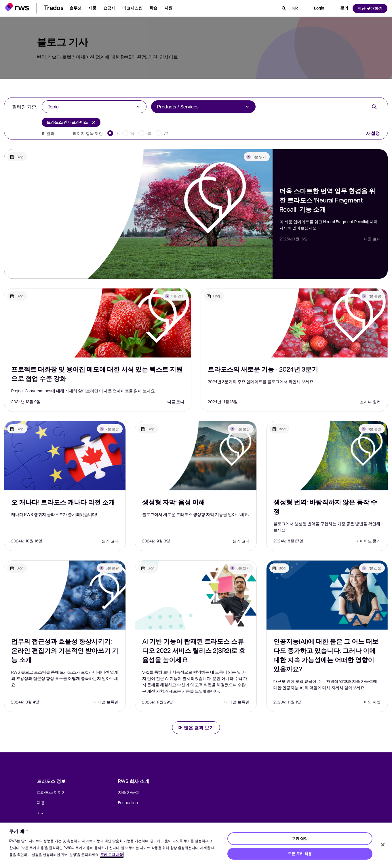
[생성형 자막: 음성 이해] (196, 456)
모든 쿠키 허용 (300, 854)
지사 (41, 813)
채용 (41, 802)
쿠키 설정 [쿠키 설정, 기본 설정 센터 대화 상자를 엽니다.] (300, 838)
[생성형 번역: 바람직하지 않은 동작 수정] (327, 456)
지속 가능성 (129, 792)
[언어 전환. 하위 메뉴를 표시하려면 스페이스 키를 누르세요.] (295, 8)
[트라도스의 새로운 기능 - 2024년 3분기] (294, 323)
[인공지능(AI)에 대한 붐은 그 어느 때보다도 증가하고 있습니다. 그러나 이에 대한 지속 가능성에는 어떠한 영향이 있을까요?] (327, 595)
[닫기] (383, 845)
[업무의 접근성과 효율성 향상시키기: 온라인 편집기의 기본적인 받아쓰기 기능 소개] (65, 595)
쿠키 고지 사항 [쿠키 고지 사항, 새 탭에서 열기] (112, 855)
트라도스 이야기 (51, 792)
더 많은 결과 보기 (196, 728)
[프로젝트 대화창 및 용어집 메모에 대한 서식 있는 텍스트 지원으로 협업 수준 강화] (98, 323)
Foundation (128, 802)
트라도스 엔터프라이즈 (71, 122)
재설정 (373, 133)
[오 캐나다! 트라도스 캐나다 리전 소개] (65, 456)
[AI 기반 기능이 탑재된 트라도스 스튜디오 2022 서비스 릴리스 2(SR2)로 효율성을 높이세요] (196, 595)
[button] (17, 7)
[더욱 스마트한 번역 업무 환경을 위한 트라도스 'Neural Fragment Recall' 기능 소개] (138, 214)
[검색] (284, 8)
